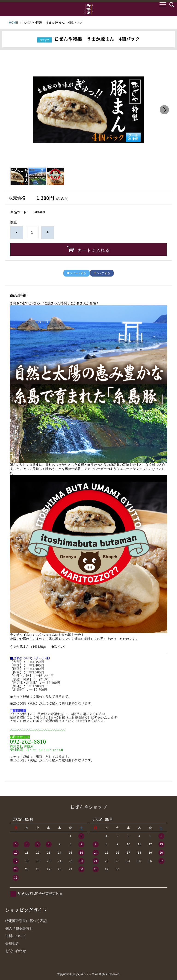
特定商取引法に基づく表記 (26, 921)
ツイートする (77, 273)
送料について (16, 936)
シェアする (102, 273)
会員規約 (12, 943)
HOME (14, 22)
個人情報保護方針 (19, 928)
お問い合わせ (16, 951)
